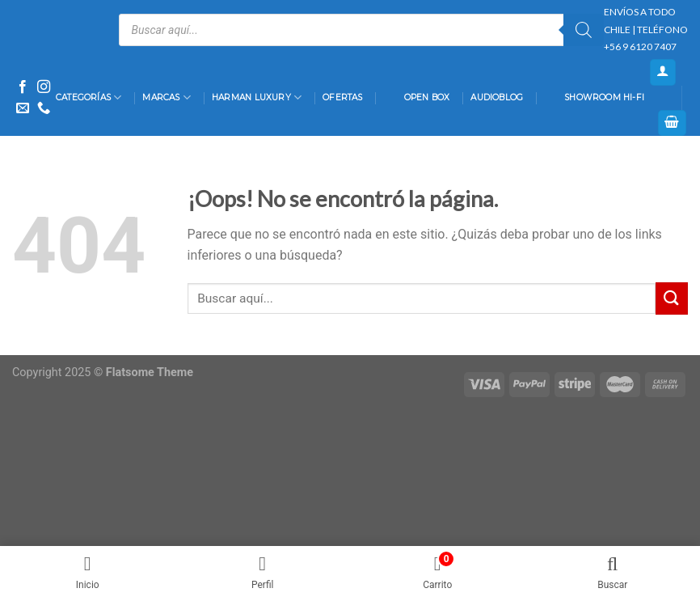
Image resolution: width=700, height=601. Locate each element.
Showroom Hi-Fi (594, 98)
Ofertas (342, 97)
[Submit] (672, 298)
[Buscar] (584, 30)
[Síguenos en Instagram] (44, 87)
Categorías (89, 97)
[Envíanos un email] (23, 108)
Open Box (417, 98)
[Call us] (44, 108)
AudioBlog (497, 97)
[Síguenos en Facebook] (23, 87)
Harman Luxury (257, 97)
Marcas (167, 97)
